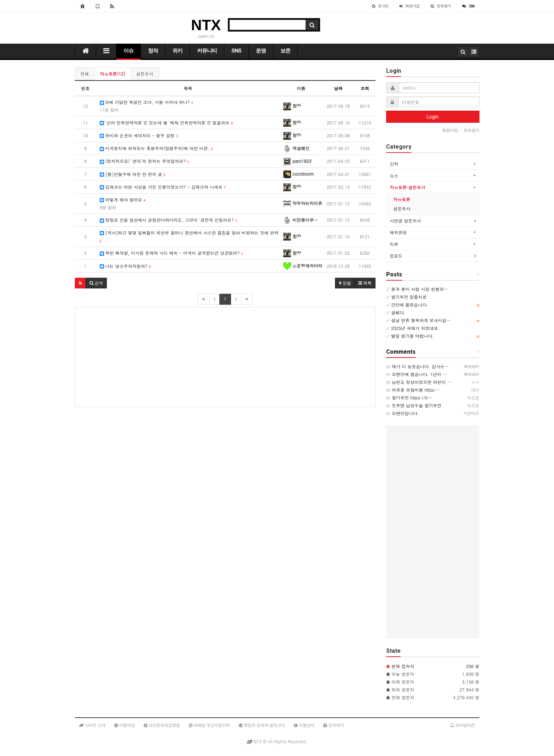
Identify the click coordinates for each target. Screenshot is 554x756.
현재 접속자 (403, 666)
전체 (85, 74)
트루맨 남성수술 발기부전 (414, 405)
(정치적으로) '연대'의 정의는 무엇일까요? (144, 161)
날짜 (338, 88)
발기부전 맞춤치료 (406, 297)
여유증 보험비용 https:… (413, 390)
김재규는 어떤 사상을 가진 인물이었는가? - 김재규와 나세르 (163, 187)
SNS (236, 51)
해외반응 (398, 232)
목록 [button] (365, 283)
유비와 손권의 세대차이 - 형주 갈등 (139, 135)
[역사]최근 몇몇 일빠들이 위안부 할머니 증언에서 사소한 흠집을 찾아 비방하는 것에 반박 (189, 236)
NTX (206, 25)
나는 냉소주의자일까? (125, 266)
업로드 (396, 256)
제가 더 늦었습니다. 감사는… (418, 366)
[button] (80, 283)
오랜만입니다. (403, 413)
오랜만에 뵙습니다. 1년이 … (417, 374)
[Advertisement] (225, 357)
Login (433, 117)
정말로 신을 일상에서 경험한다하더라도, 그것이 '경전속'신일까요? (169, 220)
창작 (153, 51)
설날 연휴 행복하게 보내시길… (418, 320)
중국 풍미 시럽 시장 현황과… (417, 289)
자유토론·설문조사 (407, 187)
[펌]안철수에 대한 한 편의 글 (133, 174)
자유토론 (402, 199)
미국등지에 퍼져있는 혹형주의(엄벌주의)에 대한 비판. (156, 148)
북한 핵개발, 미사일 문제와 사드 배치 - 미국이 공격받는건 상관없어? (171, 253)
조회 (365, 88)
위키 (177, 51)
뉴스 (394, 175)
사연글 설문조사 (405, 220)
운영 (261, 51)
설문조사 (145, 74)
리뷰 (394, 244)
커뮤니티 (207, 51)
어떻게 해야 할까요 (123, 203)
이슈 (128, 51)
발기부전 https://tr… (409, 398)
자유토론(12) (113, 74)
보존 (285, 51)
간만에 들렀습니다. (407, 305)
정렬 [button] (345, 283)
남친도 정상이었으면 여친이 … (419, 382)
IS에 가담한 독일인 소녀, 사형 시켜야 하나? (146, 106)
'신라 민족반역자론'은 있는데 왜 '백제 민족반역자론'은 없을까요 (166, 123)
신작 (394, 164)
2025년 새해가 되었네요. (413, 328)
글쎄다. (396, 312)
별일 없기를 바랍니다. (410, 336)
